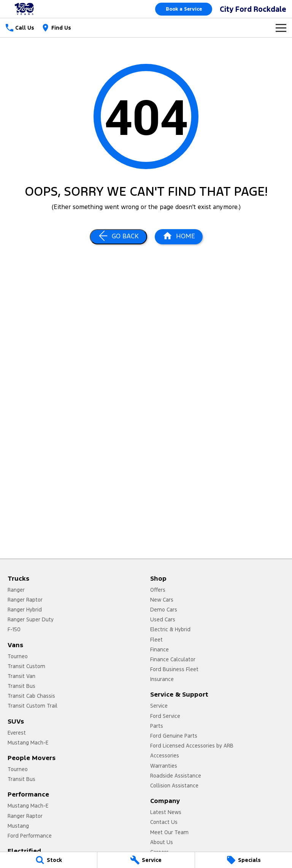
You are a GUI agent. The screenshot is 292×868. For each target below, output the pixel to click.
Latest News (166, 812)
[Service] (146, 860)
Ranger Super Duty (31, 619)
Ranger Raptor (25, 600)
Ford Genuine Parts (174, 736)
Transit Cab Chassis (31, 696)
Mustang (18, 826)
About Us (162, 842)
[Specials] (244, 860)
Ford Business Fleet (174, 669)
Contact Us (164, 822)
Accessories (165, 756)
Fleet (156, 640)
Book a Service (184, 9)
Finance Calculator (173, 659)
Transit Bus (21, 686)
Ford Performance (30, 836)
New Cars (162, 600)
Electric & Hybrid (170, 629)
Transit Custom (26, 666)
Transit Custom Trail (33, 706)
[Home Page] (179, 237)
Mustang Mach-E (28, 743)
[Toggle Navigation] (281, 28)
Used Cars (163, 619)
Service (159, 706)
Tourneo (18, 656)
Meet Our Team (169, 832)
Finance (159, 649)
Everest (17, 733)
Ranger (16, 590)
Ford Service (165, 716)
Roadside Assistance (176, 776)
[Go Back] (118, 237)
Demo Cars (164, 610)
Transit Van (21, 676)
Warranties (164, 766)
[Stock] (48, 860)
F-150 (14, 629)
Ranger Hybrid (25, 610)
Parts (157, 726)
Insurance (162, 679)
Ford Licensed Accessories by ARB (192, 746)
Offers (158, 590)
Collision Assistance (174, 786)
